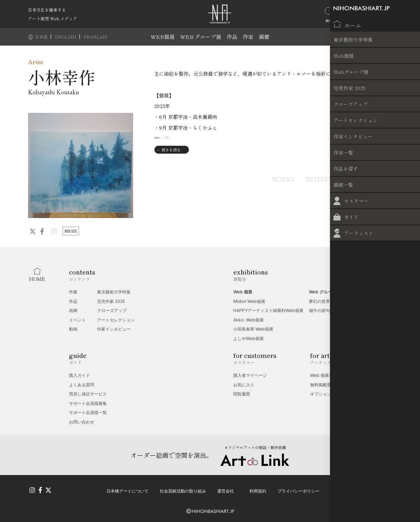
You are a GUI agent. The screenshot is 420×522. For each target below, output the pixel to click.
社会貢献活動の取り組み (183, 490)
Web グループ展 (325, 292)
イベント (77, 320)
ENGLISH (66, 37)
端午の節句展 (322, 310)
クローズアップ (112, 310)
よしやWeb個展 (249, 338)
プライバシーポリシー (298, 490)
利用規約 (258, 490)
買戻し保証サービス (88, 394)
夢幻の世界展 (322, 301)
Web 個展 (243, 292)
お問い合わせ (82, 422)
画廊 (264, 37)
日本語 (42, 37)
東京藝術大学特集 (114, 292)
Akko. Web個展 (249, 320)
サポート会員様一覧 (88, 412)
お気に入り (244, 385)
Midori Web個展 (249, 301)
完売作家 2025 (111, 301)
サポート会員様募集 (88, 403)
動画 (73, 329)
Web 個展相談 (324, 375)
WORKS (273, 179)
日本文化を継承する (47, 10)
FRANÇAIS (95, 37)
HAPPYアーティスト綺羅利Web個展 (268, 310)
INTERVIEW (318, 179)
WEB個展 (163, 37)
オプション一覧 (325, 394)
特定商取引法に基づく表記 (356, 490)
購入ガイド (80, 375)
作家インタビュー (114, 329)
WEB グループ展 (201, 37)
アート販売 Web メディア (53, 18)
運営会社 (226, 490)
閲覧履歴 (242, 394)
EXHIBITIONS (372, 179)
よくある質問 (82, 385)
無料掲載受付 (323, 385)
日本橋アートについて (128, 490)
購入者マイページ (250, 375)
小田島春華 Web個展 (253, 329)
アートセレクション (116, 320)
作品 (232, 37)
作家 (248, 37)
